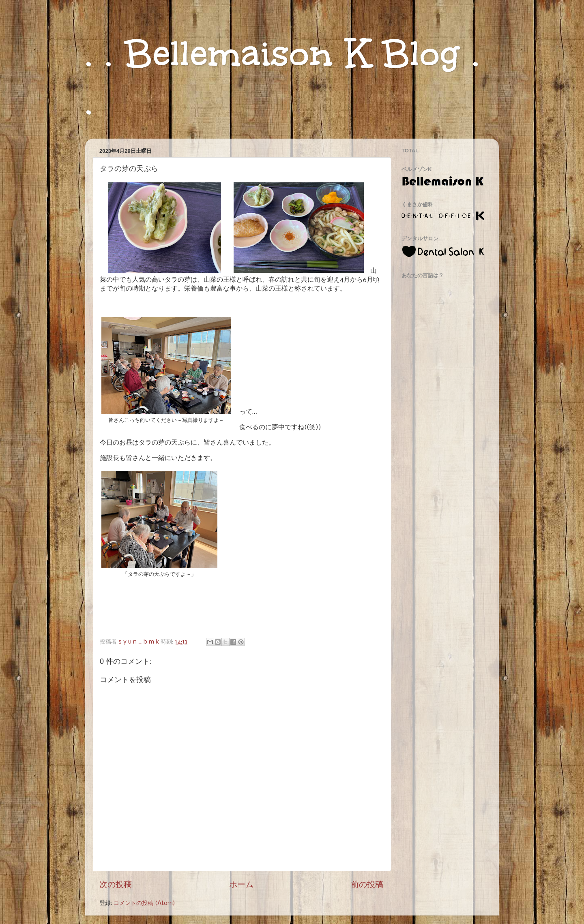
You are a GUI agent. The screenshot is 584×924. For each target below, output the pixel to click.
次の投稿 (116, 885)
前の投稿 (367, 885)
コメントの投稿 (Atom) (144, 903)
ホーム (241, 885)
